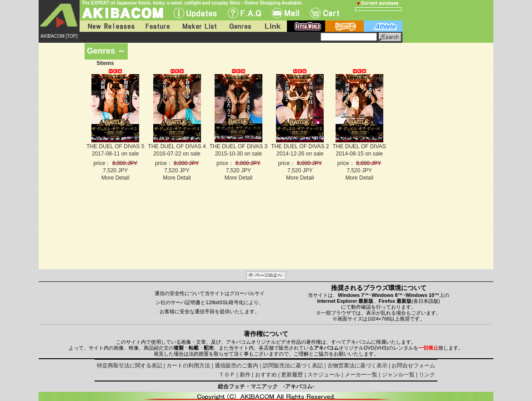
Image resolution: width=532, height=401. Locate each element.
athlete (383, 26)
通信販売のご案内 (236, 366)
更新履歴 (292, 375)
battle (344, 26)
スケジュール (324, 375)
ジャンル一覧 (398, 375)
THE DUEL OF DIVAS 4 (177, 146)
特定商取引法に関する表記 (130, 366)
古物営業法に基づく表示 (357, 366)
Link (272, 26)
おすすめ (266, 375)
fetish (306, 26)
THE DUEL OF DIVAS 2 (300, 146)
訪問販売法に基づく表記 (293, 366)
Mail (286, 13)
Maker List (199, 26)
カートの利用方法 (188, 366)
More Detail (115, 178)
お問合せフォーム (413, 366)
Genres (240, 26)
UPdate (195, 13)
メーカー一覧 (361, 375)
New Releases (109, 26)
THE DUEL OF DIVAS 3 (238, 146)
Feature (157, 26)
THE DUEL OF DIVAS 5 (115, 146)
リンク (427, 375)
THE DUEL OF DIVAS (359, 146)
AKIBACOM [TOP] (59, 36)
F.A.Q (244, 13)
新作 (245, 375)
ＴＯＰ (227, 375)
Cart (325, 13)
